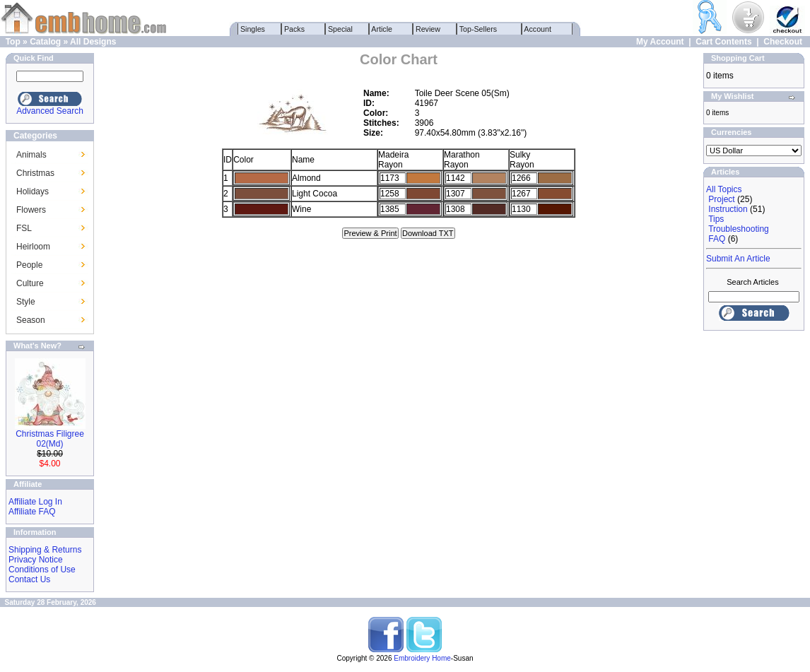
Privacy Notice (36, 560)
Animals (31, 155)
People (29, 265)
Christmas (35, 173)
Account (538, 29)
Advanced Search (50, 111)
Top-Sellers (478, 29)
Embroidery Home (422, 658)
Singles (253, 29)
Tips (716, 219)
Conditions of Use (42, 570)
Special (340, 29)
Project (721, 199)
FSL (24, 228)
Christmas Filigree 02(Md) (50, 439)
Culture (30, 283)
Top (13, 42)
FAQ (717, 239)
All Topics (724, 189)
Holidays (33, 191)
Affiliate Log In (35, 502)
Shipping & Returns (45, 550)
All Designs (93, 42)
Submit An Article (738, 259)
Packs (294, 29)
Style (26, 302)
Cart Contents (723, 42)
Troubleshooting (739, 229)
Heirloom (33, 247)
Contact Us (29, 579)
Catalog (45, 42)
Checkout (783, 42)
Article (382, 29)
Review (428, 29)
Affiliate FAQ (32, 512)
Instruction (728, 209)
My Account (660, 42)
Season (31, 320)
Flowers (31, 210)
